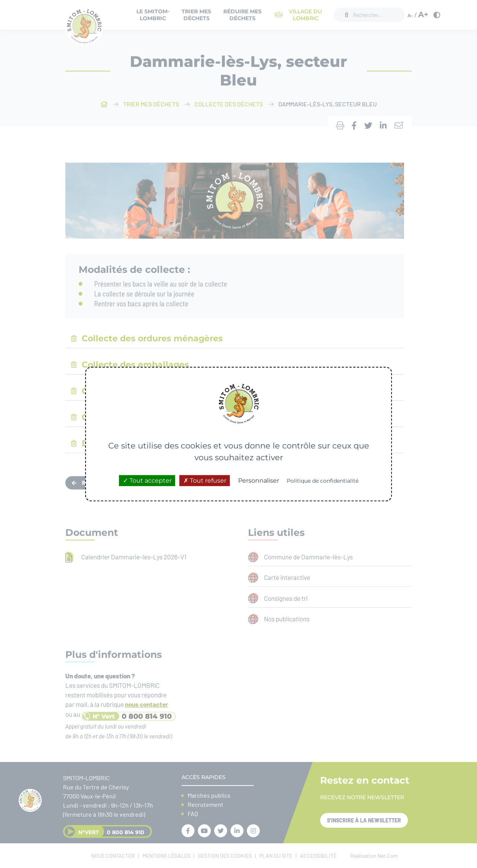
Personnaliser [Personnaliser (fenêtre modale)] (259, 481)
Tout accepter (147, 481)
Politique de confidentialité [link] (323, 481)
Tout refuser (205, 481)
